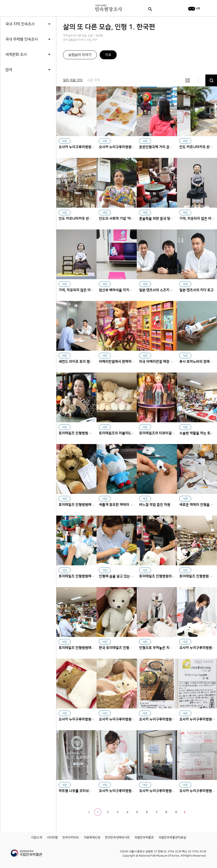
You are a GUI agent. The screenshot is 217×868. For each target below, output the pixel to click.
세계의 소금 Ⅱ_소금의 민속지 (33, 124)
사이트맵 (52, 838)
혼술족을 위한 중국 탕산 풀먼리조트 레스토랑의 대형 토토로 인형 (157, 183)
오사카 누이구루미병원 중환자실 (157, 755)
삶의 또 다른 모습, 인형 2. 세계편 (35, 108)
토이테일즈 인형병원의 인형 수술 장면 (157, 540)
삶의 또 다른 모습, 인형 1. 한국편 (35, 99)
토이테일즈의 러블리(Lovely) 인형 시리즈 (117, 397)
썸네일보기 (188, 80)
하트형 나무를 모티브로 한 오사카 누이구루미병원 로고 (76, 755)
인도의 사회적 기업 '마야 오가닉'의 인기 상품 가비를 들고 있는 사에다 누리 (117, 183)
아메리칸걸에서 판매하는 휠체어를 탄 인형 (117, 326)
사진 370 (94, 80)
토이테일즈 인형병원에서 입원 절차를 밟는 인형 (76, 469)
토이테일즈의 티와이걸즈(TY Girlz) (157, 397)
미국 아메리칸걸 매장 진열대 (157, 326)
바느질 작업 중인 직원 (157, 469)
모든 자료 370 (73, 80)
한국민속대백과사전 (117, 838)
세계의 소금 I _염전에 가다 (31, 116)
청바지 (19, 132)
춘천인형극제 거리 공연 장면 (157, 111)
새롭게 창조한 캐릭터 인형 (117, 469)
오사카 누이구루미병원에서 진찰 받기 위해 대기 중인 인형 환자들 (76, 111)
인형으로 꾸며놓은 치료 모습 (157, 612)
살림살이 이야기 (80, 55)
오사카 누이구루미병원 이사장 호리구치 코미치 (117, 755)
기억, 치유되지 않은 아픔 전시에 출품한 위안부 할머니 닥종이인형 (76, 254)
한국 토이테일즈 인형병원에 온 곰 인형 (117, 612)
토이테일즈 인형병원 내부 (198, 576)
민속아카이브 (71, 838)
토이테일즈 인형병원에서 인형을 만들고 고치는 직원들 (76, 612)
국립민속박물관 (144, 838)
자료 (108, 55)
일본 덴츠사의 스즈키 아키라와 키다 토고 (157, 254)
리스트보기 (199, 80)
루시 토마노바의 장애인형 (198, 362)
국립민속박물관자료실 (172, 838)
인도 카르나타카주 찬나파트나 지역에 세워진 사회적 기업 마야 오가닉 (76, 183)
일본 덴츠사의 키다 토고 (196, 290)
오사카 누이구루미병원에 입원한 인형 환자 (76, 684)
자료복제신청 (92, 838)
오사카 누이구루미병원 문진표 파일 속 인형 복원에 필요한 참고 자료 (117, 111)
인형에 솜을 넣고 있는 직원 (117, 540)
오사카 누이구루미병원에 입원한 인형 (117, 684)
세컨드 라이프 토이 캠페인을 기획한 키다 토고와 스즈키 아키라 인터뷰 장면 (76, 326)
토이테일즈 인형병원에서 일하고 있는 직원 (76, 540)
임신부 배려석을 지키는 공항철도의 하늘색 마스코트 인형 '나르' (117, 254)
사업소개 (36, 838)
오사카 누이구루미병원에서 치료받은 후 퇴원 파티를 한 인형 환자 (157, 684)
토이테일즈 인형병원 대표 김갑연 (76, 397)
